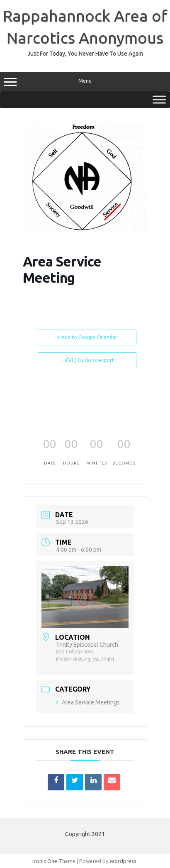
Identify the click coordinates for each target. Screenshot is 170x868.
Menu (85, 82)
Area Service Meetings (88, 702)
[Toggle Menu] (159, 99)
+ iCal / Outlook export (87, 360)
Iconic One (45, 861)
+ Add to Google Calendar (87, 337)
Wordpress (123, 861)
